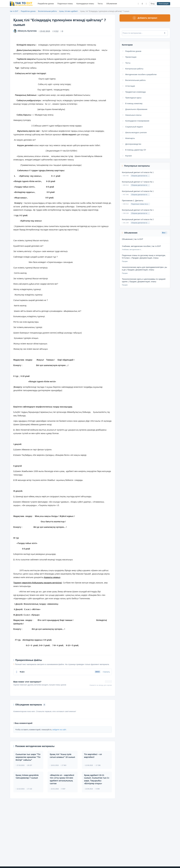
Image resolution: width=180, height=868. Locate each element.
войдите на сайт (59, 730)
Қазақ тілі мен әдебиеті (69, 11)
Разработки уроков (46, 4)
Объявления (112, 4)
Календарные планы (85, 4)
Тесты (100, 4)
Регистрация (164, 4)
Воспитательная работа (48, 11)
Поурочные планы (65, 4)
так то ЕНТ (14, 11)
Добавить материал (145, 18)
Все (164, 233)
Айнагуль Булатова (25, 31)
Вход (153, 4)
